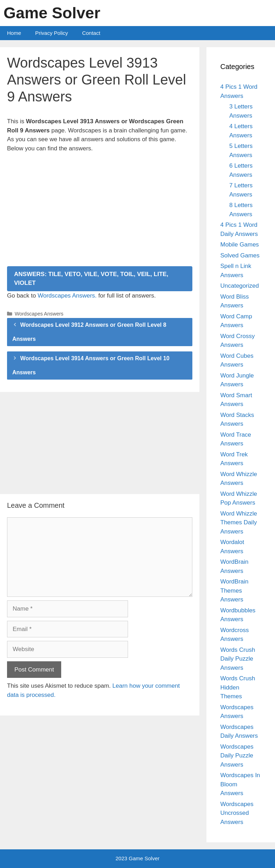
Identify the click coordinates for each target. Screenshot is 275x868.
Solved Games (240, 255)
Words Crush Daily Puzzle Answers (238, 659)
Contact (91, 33)
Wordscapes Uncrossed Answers (237, 813)
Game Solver (52, 13)
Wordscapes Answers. (67, 296)
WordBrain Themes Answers (235, 591)
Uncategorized (240, 286)
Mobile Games (240, 245)
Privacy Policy (52, 33)
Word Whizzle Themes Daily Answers (239, 523)
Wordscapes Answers (39, 314)
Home (14, 33)
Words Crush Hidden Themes (238, 687)
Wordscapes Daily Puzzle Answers (237, 756)
